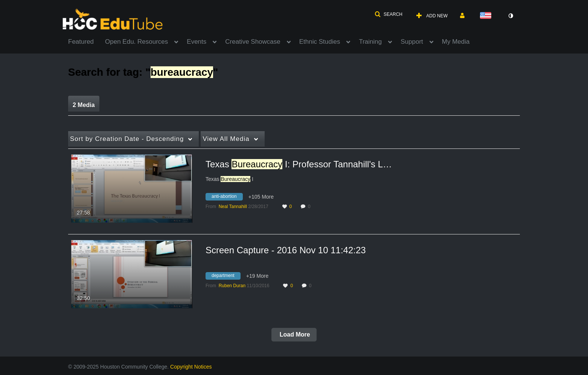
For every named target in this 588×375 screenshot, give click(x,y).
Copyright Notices (191, 367)
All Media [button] (226, 139)
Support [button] (412, 42)
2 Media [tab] (84, 105)
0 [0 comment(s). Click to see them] (310, 207)
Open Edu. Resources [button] (136, 42)
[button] (388, 14)
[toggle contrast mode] (510, 16)
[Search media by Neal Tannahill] (233, 207)
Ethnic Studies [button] (320, 42)
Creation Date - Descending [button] (127, 139)
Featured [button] (81, 42)
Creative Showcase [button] (253, 42)
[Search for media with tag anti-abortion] (227, 198)
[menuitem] (87, 41)
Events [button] (197, 42)
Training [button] (370, 42)
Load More (294, 334)
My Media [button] (456, 42)
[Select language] (487, 16)
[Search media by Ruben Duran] (232, 286)
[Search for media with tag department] (226, 277)
